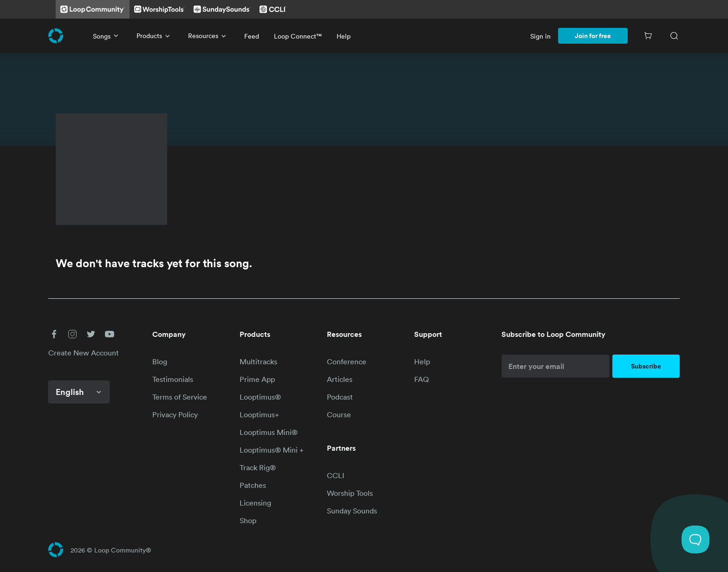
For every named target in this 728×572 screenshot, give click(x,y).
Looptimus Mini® (269, 432)
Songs (107, 36)
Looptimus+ (259, 414)
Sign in (540, 36)
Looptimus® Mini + (272, 450)
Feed (252, 36)
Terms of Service (180, 397)
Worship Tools (350, 493)
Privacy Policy (175, 414)
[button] (54, 334)
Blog (160, 362)
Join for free (593, 36)
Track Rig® (258, 467)
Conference (347, 362)
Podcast (340, 397)
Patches (253, 485)
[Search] (674, 36)
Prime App (257, 379)
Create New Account (84, 353)
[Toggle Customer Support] (695, 539)
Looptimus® (260, 397)
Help (344, 36)
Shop (248, 520)
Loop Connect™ (298, 36)
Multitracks (258, 362)
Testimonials (173, 379)
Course (339, 414)
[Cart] (648, 36)
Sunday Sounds (352, 511)
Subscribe (646, 366)
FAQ (422, 379)
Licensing (255, 503)
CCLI (335, 475)
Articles (340, 379)
